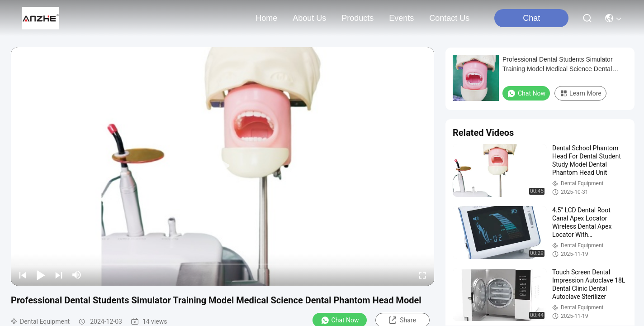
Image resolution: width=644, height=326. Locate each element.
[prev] (23, 275)
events (401, 18)
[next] (59, 275)
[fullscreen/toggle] (422, 275)
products (358, 18)
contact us (449, 18)
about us (309, 18)
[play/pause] (41, 275)
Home (266, 18)
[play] (223, 166)
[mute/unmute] (77, 275)
